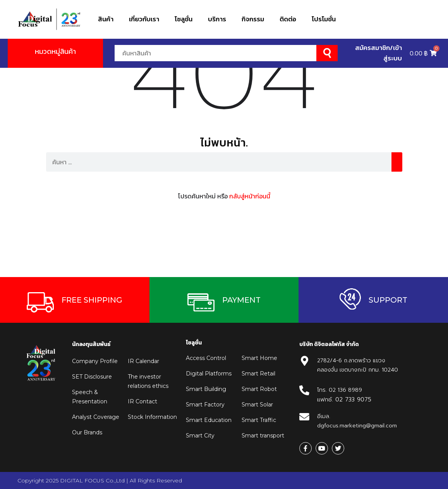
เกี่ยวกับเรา (144, 19)
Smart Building (206, 389)
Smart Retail (258, 374)
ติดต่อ (288, 19)
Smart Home (259, 358)
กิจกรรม (253, 19)
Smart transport (263, 436)
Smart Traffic (259, 420)
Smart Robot (259, 389)
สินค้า (106, 19)
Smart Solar (257, 405)
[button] (75, 300)
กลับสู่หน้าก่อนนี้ (250, 196)
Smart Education (209, 420)
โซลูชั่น (184, 19)
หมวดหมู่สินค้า (55, 51)
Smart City (200, 436)
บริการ (217, 19)
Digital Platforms (209, 374)
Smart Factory (205, 405)
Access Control (206, 358)
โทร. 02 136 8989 (340, 390)
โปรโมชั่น (324, 19)
